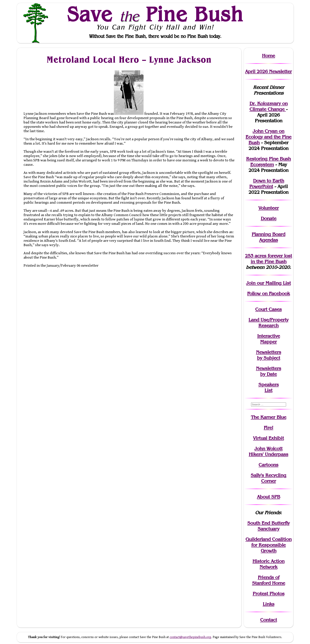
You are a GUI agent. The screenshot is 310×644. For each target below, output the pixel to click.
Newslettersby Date (269, 371)
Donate (269, 218)
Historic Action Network (268, 564)
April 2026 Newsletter (268, 71)
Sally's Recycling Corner (268, 478)
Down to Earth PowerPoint (267, 184)
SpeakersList (269, 387)
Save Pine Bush (155, 14)
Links (269, 604)
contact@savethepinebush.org (190, 637)
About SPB (269, 497)
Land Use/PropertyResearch (268, 323)
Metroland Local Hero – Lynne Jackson (129, 59)
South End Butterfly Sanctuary (268, 526)
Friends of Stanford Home (269, 580)
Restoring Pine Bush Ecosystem (268, 162)
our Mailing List (273, 283)
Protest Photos (269, 594)
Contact (269, 620)
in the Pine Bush (271, 259)
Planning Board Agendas (268, 237)
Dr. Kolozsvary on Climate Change (269, 106)
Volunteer (269, 208)
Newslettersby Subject (269, 355)
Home (268, 56)
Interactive (269, 336)
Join (251, 283)
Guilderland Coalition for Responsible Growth (269, 545)
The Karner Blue (269, 417)
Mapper (268, 342)
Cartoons (268, 465)
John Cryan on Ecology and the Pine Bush (268, 137)
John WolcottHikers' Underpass (268, 451)
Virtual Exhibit (268, 438)
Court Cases (268, 309)
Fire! (268, 428)
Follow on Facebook (268, 293)
